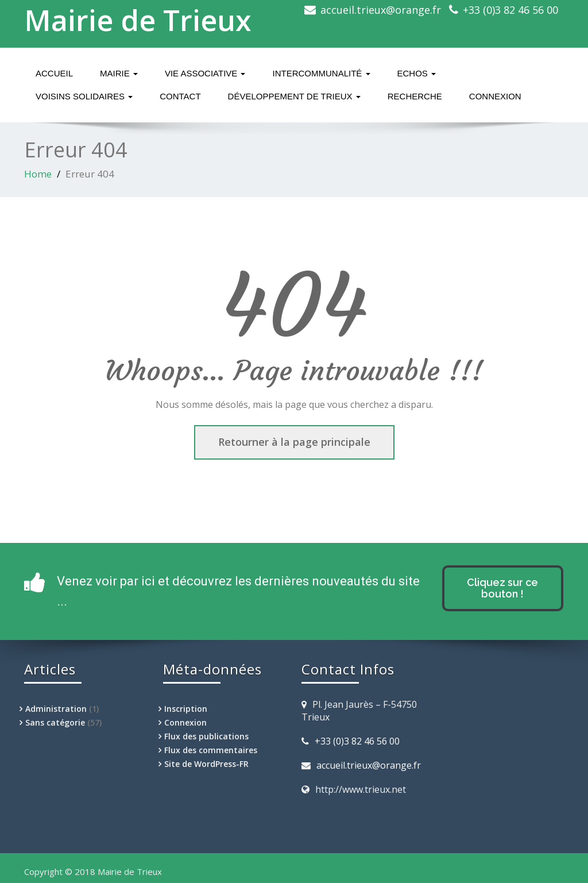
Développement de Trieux (294, 96)
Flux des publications (206, 736)
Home (38, 174)
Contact (180, 96)
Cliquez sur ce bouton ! (502, 588)
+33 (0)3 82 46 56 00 (510, 10)
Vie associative (205, 73)
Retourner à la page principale (294, 442)
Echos (417, 73)
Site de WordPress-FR (206, 764)
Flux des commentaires (211, 750)
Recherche (415, 96)
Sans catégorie (55, 722)
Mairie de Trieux (138, 20)
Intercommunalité (321, 73)
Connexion (495, 96)
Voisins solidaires (84, 96)
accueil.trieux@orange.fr (381, 10)
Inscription (186, 709)
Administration (56, 709)
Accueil (54, 73)
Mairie (119, 73)
